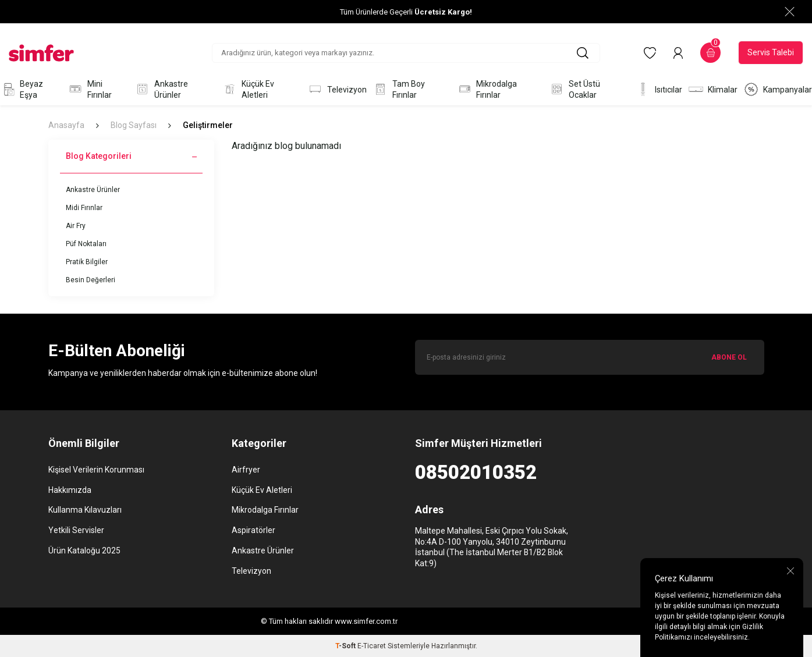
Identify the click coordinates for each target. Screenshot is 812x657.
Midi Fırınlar (84, 208)
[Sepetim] (710, 53)
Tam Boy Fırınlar (399, 89)
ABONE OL (729, 357)
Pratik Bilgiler (87, 262)
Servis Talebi (771, 52)
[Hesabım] (678, 53)
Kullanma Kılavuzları (85, 510)
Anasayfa (66, 125)
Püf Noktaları (86, 244)
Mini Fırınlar (90, 89)
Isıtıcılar (659, 89)
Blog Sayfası (134, 125)
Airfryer (246, 470)
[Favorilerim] (650, 53)
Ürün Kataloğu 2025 (84, 551)
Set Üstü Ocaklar (575, 89)
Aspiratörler (253, 530)
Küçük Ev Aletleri (248, 89)
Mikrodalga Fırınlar (487, 89)
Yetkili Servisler (76, 530)
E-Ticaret (372, 646)
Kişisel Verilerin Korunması (96, 470)
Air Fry (76, 226)
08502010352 (476, 472)
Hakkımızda (70, 490)
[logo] (41, 53)
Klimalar (713, 89)
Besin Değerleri (91, 280)
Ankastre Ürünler (161, 89)
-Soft (346, 646)
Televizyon (337, 89)
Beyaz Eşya (22, 89)
